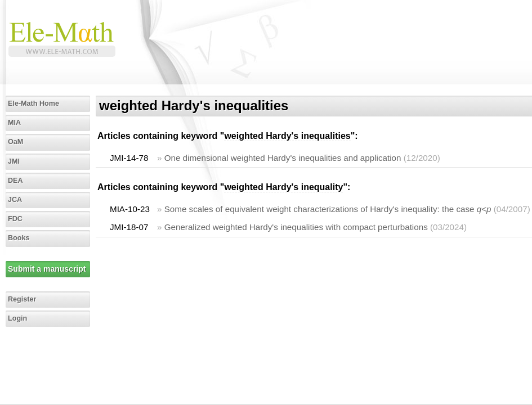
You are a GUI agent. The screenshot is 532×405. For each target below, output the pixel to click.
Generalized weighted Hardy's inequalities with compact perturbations (296, 227)
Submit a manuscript (47, 269)
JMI (14, 161)
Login (17, 318)
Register (22, 299)
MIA (14, 123)
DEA (15, 181)
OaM (15, 142)
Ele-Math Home (33, 103)
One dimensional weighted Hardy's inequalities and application (283, 158)
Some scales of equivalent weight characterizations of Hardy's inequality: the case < (328, 209)
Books (19, 238)
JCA (15, 200)
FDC (15, 219)
